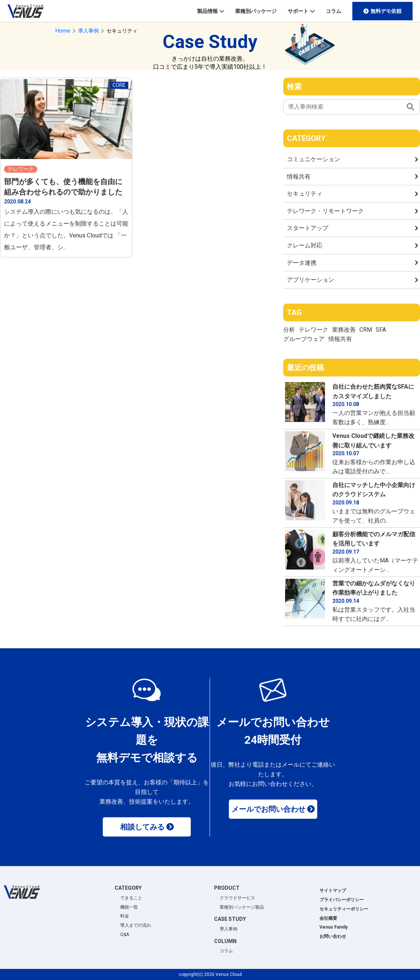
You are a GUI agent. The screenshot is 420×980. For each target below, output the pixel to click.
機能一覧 (129, 907)
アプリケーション (311, 280)
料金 (125, 916)
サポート (298, 11)
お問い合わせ (333, 936)
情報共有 (299, 177)
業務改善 (344, 330)
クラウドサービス (237, 898)
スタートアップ (308, 228)
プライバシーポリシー (342, 900)
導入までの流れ (136, 925)
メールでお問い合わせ (268, 809)
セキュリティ (305, 194)
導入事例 (228, 929)
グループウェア (304, 339)
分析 (289, 330)
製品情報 (207, 11)
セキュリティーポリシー (344, 909)
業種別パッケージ (256, 11)
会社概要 (328, 918)
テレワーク (314, 330)
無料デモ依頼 (386, 11)
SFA (381, 330)
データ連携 (302, 263)
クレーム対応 (305, 245)
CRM (366, 330)
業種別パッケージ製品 (242, 907)
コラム (333, 11)
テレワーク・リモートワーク (325, 211)
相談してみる (142, 827)
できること (131, 898)
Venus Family (333, 927)
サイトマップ (333, 891)
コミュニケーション (314, 159)
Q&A (125, 935)
